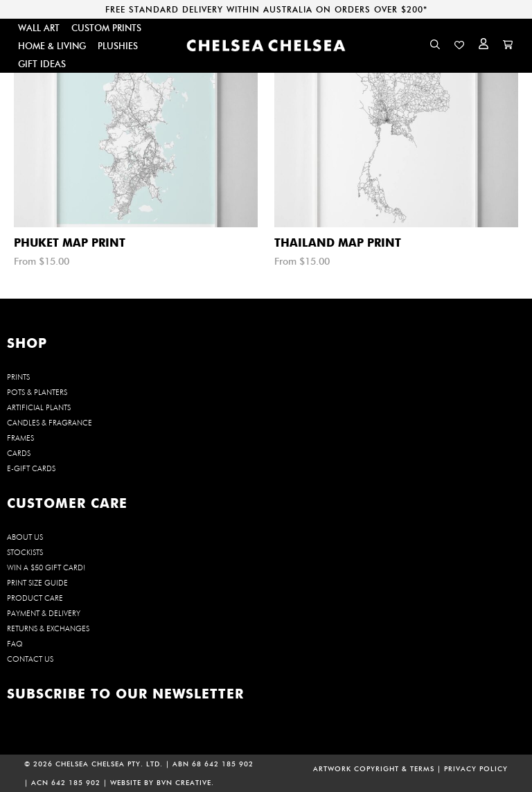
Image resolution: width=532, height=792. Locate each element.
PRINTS (18, 377)
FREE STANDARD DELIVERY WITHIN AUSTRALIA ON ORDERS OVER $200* (266, 9)
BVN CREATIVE (184, 783)
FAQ (15, 644)
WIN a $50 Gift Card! (46, 567)
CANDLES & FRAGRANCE (50, 423)
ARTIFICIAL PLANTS (39, 407)
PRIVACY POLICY (476, 769)
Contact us (30, 659)
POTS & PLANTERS (37, 392)
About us (25, 537)
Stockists (25, 552)
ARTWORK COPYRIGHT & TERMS (374, 769)
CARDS (19, 453)
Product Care (35, 598)
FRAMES (20, 438)
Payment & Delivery (44, 613)
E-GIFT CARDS (31, 468)
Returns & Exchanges (48, 628)
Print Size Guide (37, 583)
